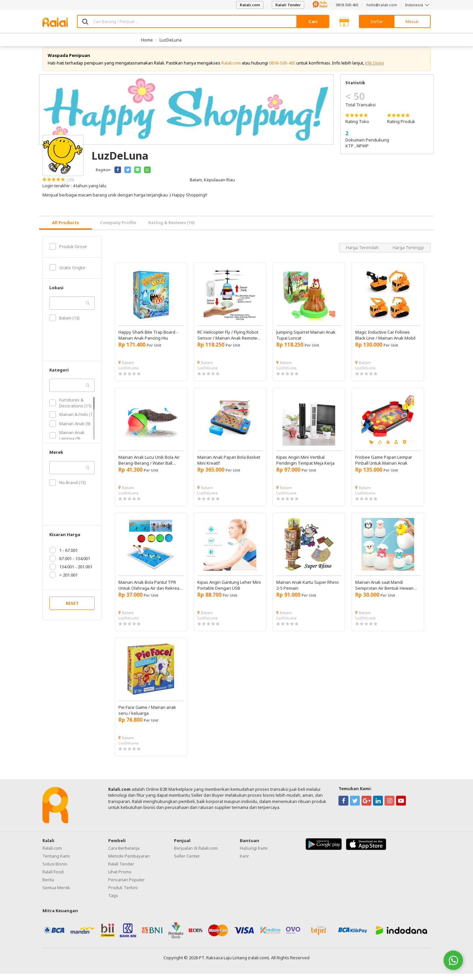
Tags (113, 902)
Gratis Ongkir (67, 274)
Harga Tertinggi (408, 254)
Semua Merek (56, 894)
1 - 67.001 (63, 556)
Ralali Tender (288, 5)
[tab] (65, 229)
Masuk (412, 21)
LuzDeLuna (171, 40)
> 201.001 (63, 581)
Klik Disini (374, 69)
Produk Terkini (123, 894)
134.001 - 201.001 (71, 573)
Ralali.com (250, 5)
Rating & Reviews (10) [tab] (172, 229)
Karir (244, 862)
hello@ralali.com (382, 5)
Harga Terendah (363, 254)
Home (147, 40)
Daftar (377, 21)
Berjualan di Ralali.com (196, 854)
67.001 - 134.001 (70, 565)
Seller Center (187, 862)
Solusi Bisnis (55, 870)
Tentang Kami (56, 862)
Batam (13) (64, 324)
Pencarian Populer (126, 886)
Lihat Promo (120, 878)
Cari (313, 21)
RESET (72, 609)
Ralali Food (53, 878)
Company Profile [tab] (118, 229)
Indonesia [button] (418, 5)
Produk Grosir (68, 253)
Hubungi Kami (254, 854)
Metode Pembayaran (129, 862)
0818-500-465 (347, 5)
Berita (48, 886)
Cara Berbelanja (124, 854)
